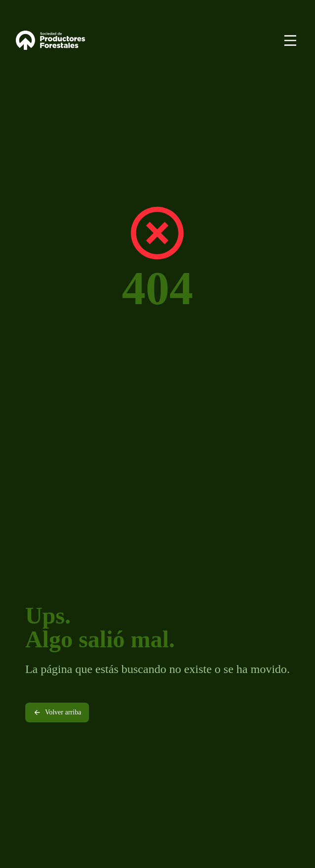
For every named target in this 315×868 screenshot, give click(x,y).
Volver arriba (57, 712)
